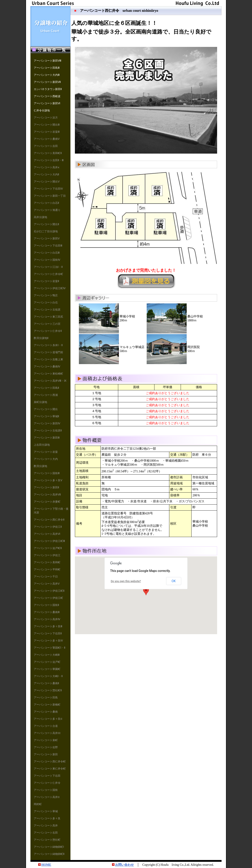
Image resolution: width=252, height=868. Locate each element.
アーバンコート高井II (47, 797)
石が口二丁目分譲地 (46, 231)
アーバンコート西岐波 (47, 96)
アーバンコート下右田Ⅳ (48, 189)
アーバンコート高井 (46, 826)
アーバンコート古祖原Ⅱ (48, 431)
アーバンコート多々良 (47, 818)
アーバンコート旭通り (47, 210)
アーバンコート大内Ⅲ (47, 75)
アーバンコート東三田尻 (48, 317)
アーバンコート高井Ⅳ (47, 619)
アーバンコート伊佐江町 (48, 598)
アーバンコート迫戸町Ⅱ (48, 548)
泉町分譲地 (40, 402)
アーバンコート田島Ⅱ (46, 388)
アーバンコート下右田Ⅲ (48, 246)
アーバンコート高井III (47, 733)
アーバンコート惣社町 (47, 840)
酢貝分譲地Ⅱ (41, 338)
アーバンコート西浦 (46, 395)
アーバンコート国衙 (46, 790)
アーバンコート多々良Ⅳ (48, 641)
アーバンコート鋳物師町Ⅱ (49, 854)
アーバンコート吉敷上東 (48, 359)
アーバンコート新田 (46, 754)
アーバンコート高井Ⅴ (47, 584)
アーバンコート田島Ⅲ (47, 68)
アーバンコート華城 (46, 811)
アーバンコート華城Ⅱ (46, 416)
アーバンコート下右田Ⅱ (48, 633)
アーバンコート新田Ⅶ (47, 82)
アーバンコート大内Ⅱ (46, 174)
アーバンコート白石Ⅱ (46, 203)
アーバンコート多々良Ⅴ (48, 480)
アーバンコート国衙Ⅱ (46, 605)
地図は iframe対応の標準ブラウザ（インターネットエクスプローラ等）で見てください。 (146, 595)
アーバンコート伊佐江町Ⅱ (49, 591)
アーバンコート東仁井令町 (50, 769)
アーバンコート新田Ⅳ (47, 423)
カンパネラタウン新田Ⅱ (48, 89)
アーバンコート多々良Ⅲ (48, 626)
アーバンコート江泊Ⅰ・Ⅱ (48, 267)
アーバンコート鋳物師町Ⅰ (49, 847)
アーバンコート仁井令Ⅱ (48, 331)
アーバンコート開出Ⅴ (47, 182)
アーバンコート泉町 (46, 740)
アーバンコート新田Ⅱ (46, 487)
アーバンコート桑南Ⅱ (46, 683)
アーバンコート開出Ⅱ (46, 224)
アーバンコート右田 (46, 833)
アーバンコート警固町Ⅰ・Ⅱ (50, 648)
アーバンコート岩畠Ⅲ (47, 132)
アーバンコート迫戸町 (47, 662)
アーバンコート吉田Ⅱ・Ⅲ (49, 160)
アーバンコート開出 (46, 409)
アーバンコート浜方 (46, 118)
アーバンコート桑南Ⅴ (47, 139)
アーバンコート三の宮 (47, 324)
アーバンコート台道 (46, 726)
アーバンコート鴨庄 (46, 295)
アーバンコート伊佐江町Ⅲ (49, 541)
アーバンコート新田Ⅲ (47, 438)
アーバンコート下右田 (47, 776)
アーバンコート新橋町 (47, 705)
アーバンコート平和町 (47, 569)
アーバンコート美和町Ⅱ (48, 153)
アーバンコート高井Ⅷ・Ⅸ (50, 381)
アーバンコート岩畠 (46, 452)
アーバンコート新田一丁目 (50, 196)
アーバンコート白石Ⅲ (47, 253)
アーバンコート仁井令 (47, 783)
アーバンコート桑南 (46, 712)
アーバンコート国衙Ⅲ (47, 473)
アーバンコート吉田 (46, 146)
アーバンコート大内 (46, 459)
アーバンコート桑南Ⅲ (47, 612)
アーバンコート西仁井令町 (50, 762)
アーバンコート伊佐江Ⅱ (48, 527)
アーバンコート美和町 (47, 562)
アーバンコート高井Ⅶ (47, 495)
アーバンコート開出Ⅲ (47, 125)
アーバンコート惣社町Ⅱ (48, 690)
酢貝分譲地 (40, 466)
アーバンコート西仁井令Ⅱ (49, 520)
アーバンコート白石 (46, 303)
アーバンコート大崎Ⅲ (47, 655)
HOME (46, 865)
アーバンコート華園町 (47, 669)
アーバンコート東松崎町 (48, 374)
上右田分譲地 (42, 445)
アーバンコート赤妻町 (47, 502)
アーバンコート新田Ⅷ (48, 61)
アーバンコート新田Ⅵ (47, 103)
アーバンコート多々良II (48, 719)
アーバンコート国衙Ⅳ (47, 260)
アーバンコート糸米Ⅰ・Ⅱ (48, 345)
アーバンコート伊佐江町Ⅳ (50, 288)
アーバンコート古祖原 (47, 310)
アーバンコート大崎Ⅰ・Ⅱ (48, 676)
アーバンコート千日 (46, 577)
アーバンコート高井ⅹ (47, 167)
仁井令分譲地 (42, 110)
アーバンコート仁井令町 (48, 274)
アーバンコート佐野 (46, 747)
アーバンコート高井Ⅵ (47, 534)
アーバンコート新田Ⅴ (47, 239)
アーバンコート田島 (46, 698)
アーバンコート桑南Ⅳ (47, 367)
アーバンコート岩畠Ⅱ (46, 281)
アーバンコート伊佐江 (47, 555)
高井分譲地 (40, 217)
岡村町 (38, 804)
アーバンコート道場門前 (48, 352)
